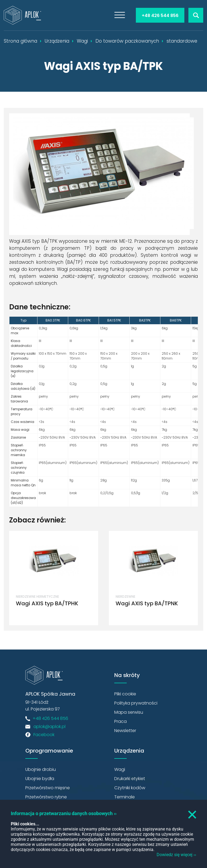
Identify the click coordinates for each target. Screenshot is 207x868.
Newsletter (125, 731)
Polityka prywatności (136, 703)
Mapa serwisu (129, 712)
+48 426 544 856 (160, 16)
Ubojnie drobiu (41, 769)
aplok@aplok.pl (49, 727)
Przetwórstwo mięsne (48, 788)
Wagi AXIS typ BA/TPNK (147, 603)
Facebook (44, 735)
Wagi (120, 769)
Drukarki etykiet (130, 779)
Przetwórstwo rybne (46, 797)
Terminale (125, 797)
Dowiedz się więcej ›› (176, 855)
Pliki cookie (125, 694)
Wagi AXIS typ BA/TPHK (47, 603)
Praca (120, 721)
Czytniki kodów (130, 788)
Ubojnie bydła (40, 779)
